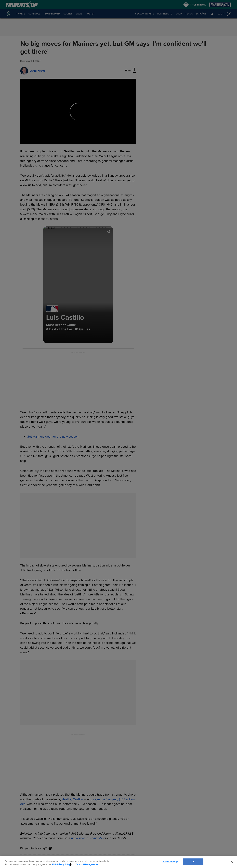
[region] (118, 862)
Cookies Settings (170, 862)
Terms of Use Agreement (87, 864)
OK (193, 862)
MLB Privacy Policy (61, 864)
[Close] (232, 862)
